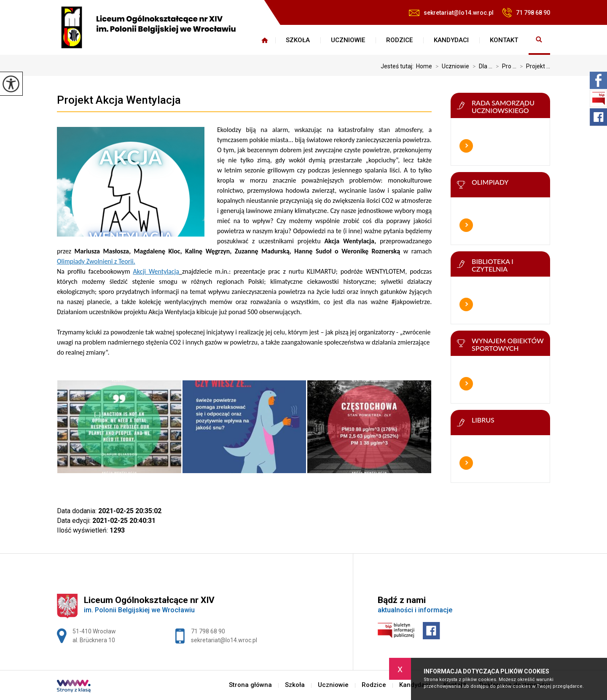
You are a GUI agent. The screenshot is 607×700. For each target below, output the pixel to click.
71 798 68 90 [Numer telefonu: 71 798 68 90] (208, 631)
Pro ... (504, 66)
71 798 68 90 (526, 13)
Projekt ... (533, 66)
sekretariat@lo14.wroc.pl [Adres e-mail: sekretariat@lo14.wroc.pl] (224, 640)
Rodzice (399, 40)
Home (424, 66)
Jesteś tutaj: (398, 66)
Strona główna (265, 40)
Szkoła (298, 40)
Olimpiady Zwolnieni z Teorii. (96, 261)
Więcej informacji (466, 146)
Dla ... (481, 66)
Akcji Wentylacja (156, 271)
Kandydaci (451, 40)
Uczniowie (348, 40)
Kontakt (504, 40)
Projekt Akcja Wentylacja (119, 100)
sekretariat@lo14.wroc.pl (451, 13)
